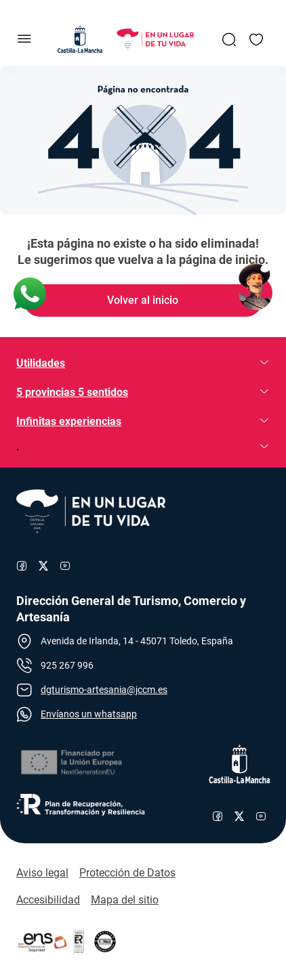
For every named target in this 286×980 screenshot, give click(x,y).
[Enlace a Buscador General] (229, 39)
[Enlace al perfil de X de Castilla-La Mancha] (239, 816)
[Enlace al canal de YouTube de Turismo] (65, 566)
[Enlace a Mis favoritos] (256, 39)
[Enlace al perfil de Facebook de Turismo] (22, 566)
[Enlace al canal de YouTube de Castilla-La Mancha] (261, 816)
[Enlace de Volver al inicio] (143, 300)
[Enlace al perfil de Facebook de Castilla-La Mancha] (218, 816)
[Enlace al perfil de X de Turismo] (43, 566)
